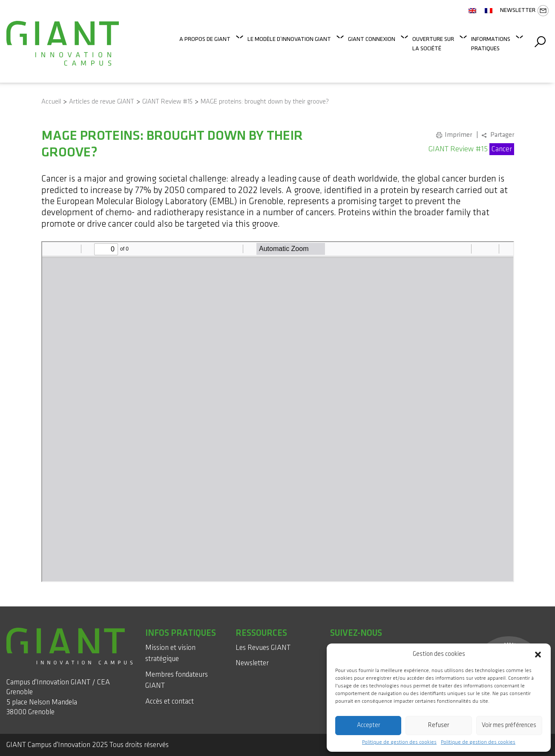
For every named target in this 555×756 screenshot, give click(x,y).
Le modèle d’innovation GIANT (289, 39)
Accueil (51, 102)
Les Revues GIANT (263, 648)
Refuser (439, 725)
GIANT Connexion (372, 39)
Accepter (368, 725)
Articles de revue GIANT (102, 102)
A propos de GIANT (205, 39)
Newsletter (524, 11)
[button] (538, 654)
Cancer (502, 149)
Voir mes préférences (509, 725)
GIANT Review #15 (167, 102)
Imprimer (458, 135)
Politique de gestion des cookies (399, 742)
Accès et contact (170, 701)
